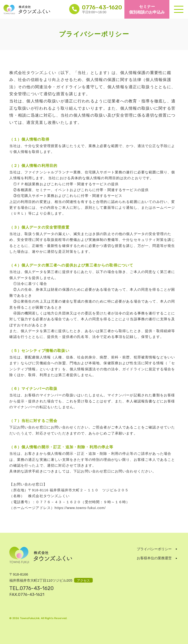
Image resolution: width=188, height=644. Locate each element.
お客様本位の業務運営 (154, 558)
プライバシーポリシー (154, 549)
